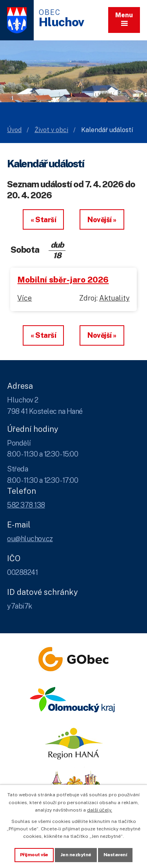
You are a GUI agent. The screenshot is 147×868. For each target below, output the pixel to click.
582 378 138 (26, 505)
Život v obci (51, 130)
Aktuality (114, 298)
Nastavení (115, 855)
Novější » (102, 220)
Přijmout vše (34, 855)
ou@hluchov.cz (30, 539)
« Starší (43, 220)
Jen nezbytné (76, 855)
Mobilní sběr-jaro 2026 (63, 280)
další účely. (100, 810)
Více (24, 298)
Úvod (14, 130)
